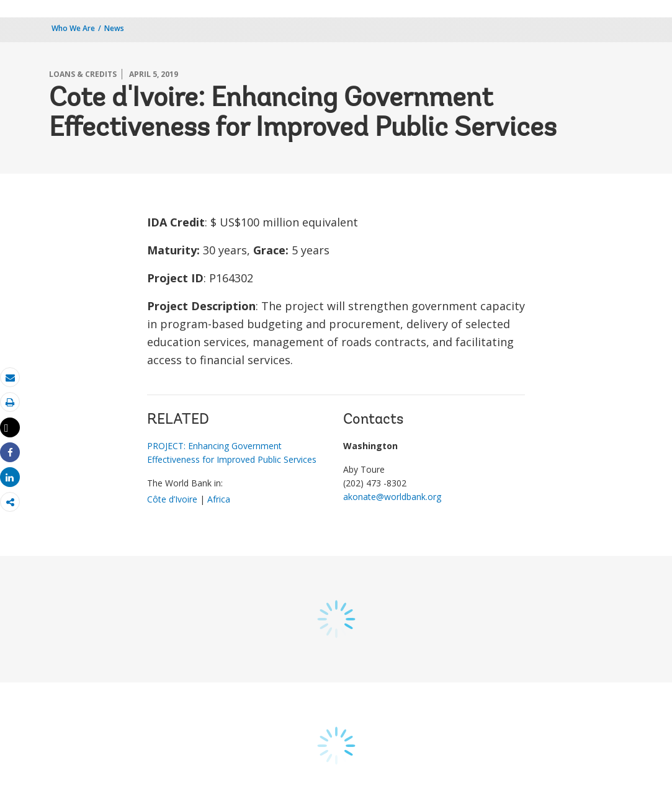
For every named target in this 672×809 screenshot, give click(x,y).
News (114, 28)
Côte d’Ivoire (172, 499)
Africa (219, 499)
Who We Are (73, 28)
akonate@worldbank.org (392, 497)
